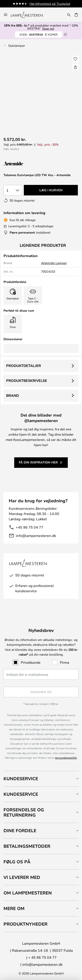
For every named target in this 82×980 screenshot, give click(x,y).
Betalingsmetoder (27, 846)
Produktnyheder (25, 924)
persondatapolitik (66, 758)
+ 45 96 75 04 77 (42, 957)
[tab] (41, 779)
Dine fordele (20, 831)
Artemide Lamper (54, 263)
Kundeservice (21, 779)
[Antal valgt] (13, 190)
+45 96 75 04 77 (30, 527)
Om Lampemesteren (28, 893)
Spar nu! (48, 28)
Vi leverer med (22, 877)
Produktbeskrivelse (27, 381)
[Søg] (69, 15)
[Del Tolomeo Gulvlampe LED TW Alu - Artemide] (75, 67)
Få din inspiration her (38, 462)
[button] (75, 59)
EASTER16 (39, 34)
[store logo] (29, 15)
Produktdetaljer (24, 366)
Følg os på (17, 862)
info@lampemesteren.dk (36, 536)
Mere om (14, 908)
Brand (12, 395)
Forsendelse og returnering (24, 812)
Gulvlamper (17, 46)
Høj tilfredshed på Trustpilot (50, 4)
